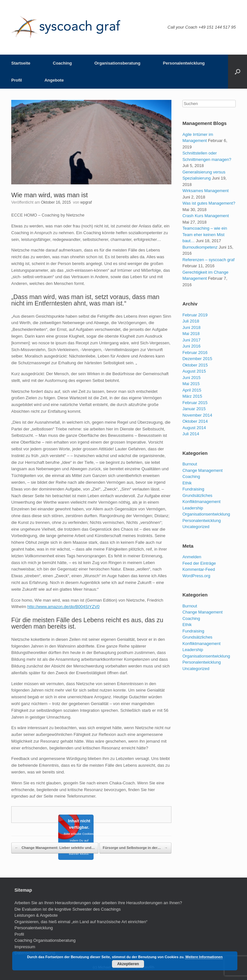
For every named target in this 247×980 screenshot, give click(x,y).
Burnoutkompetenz (200, 247)
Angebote (54, 80)
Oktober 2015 (195, 365)
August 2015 (194, 371)
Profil (17, 80)
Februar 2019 (195, 315)
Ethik (187, 483)
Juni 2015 (191, 378)
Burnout (190, 464)
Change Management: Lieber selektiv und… (55, 848)
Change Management (202, 470)
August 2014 (194, 428)
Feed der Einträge (199, 563)
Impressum (25, 947)
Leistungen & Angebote (36, 915)
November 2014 (197, 415)
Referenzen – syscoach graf (208, 260)
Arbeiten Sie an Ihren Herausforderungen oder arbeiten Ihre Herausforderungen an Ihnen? (98, 903)
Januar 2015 (194, 409)
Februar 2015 (195, 403)
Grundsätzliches (197, 495)
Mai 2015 (191, 384)
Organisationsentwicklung (206, 514)
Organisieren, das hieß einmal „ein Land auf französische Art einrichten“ (81, 922)
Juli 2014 (191, 434)
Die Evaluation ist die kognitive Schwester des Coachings (68, 909)
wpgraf (86, 202)
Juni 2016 (191, 346)
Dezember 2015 (197, 359)
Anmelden (192, 557)
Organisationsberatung (117, 63)
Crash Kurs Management (206, 216)
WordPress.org (196, 576)
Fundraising (193, 489)
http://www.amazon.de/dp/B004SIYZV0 (64, 607)
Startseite (21, 63)
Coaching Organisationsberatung (45, 940)
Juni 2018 (191, 327)
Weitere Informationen (204, 957)
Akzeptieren (128, 964)
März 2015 (192, 396)
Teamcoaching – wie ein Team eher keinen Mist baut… (205, 234)
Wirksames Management (206, 191)
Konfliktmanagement (201, 502)
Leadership (193, 508)
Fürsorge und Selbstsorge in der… (135, 848)
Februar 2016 (195, 353)
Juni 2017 (191, 340)
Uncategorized (196, 527)
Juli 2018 (191, 321)
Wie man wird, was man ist (50, 195)
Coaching (62, 63)
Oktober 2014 (195, 421)
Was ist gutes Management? (209, 203)
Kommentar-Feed (199, 569)
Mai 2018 (191, 334)
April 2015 (192, 390)
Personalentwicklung (184, 63)
